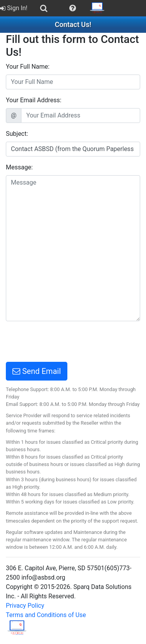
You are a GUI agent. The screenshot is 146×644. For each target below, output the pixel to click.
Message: (19, 167)
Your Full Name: (28, 67)
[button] (73, 8)
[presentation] (65, 343)
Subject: (17, 134)
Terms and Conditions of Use (46, 615)
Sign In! (14, 8)
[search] (44, 8)
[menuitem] (15, 8)
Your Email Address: (34, 100)
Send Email (37, 371)
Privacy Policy (25, 606)
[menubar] (55, 8)
